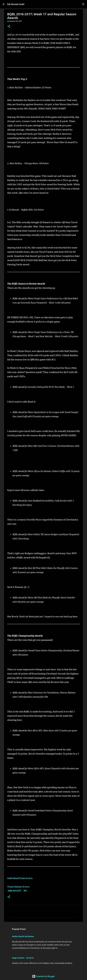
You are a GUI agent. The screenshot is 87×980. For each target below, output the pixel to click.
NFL (25, 891)
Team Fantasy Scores (18, 887)
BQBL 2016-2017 (15, 891)
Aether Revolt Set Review (23, 936)
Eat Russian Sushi (16, 4)
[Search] (83, 4)
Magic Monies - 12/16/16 (23, 958)
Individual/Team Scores (20, 878)
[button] (9, 27)
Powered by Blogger (43, 976)
